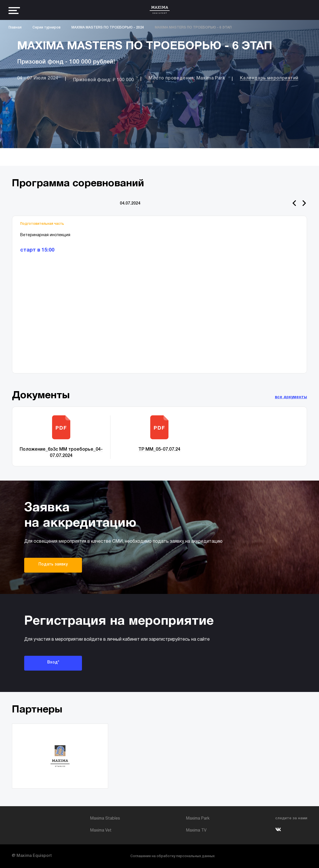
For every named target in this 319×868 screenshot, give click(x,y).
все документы (291, 397)
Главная (15, 27)
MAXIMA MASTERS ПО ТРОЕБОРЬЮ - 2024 (108, 27)
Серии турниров (47, 27)
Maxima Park (198, 819)
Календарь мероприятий (269, 78)
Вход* (53, 662)
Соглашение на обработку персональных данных (172, 856)
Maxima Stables (105, 819)
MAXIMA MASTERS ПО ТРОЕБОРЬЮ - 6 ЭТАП (193, 27)
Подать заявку (53, 564)
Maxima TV (196, 831)
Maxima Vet (101, 831)
